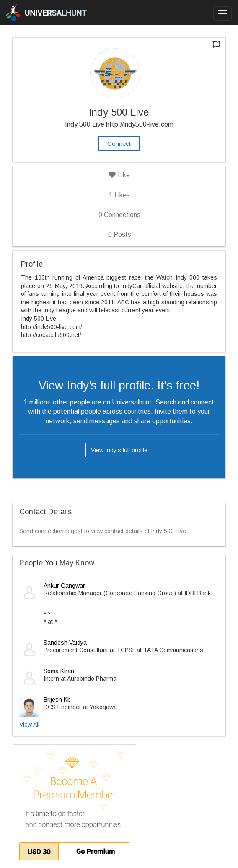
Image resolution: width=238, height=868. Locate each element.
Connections (119, 215)
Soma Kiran (59, 671)
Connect (119, 144)
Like (119, 175)
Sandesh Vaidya (65, 643)
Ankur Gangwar (64, 586)
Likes (119, 195)
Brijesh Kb (57, 700)
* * (47, 614)
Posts (120, 234)
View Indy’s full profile (119, 450)
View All (29, 725)
